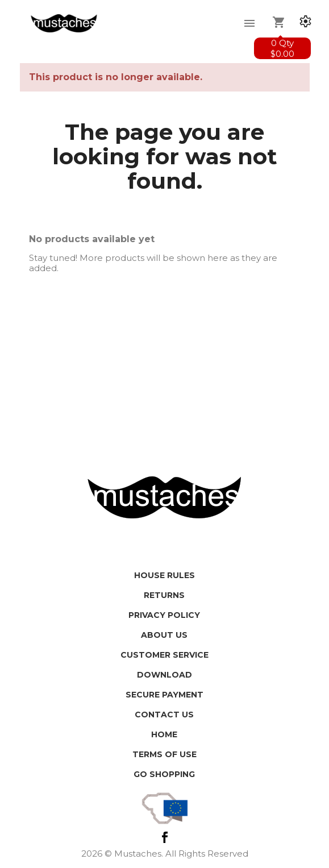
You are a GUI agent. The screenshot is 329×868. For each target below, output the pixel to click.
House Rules (164, 575)
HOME (164, 734)
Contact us (164, 715)
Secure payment (164, 695)
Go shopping (164, 774)
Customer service (164, 655)
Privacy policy (164, 615)
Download (164, 675)
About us (164, 635)
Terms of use (164, 754)
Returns (164, 595)
